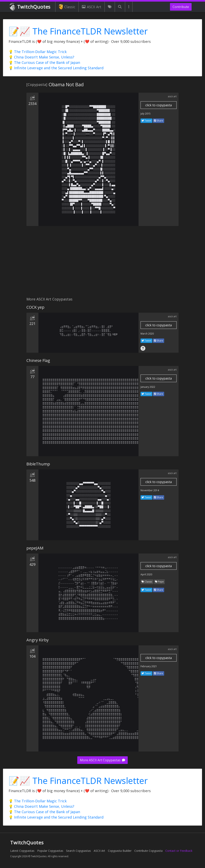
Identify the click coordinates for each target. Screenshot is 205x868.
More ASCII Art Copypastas (102, 760)
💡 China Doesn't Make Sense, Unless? (41, 57)
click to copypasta (159, 105)
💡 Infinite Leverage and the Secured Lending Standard (56, 68)
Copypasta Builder (120, 851)
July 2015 (146, 114)
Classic (67, 7)
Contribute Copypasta (148, 851)
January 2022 (148, 387)
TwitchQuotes (30, 7)
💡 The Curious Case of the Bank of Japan (44, 62)
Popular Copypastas (50, 851)
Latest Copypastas (22, 851)
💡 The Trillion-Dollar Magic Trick (38, 52)
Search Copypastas (78, 851)
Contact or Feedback (179, 851)
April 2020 (146, 574)
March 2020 (147, 334)
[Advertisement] (102, 264)
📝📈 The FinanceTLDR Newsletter (78, 31)
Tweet (146, 121)
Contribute (181, 7)
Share (159, 121)
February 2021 (149, 666)
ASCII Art (91, 7)
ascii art (172, 96)
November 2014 (150, 490)
